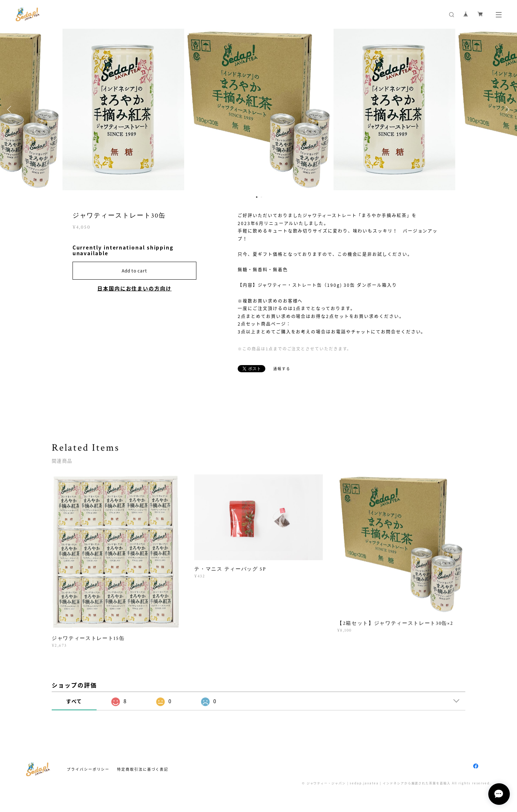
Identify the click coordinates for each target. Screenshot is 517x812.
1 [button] (257, 197)
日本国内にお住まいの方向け (134, 288)
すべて (74, 701)
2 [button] (261, 197)
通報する (282, 368)
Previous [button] (11, 109)
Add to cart (134, 271)
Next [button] (506, 109)
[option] (259, 109)
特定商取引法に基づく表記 (143, 769)
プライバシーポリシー (88, 769)
